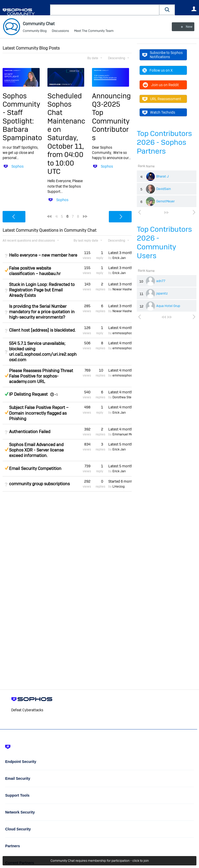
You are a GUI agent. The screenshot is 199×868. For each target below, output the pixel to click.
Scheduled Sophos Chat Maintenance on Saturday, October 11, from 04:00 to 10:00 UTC (66, 134)
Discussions (60, 31)
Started (120, 481)
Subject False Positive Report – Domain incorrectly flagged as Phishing (39, 413)
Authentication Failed (30, 432)
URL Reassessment (162, 99)
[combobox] (105, 10)
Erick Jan (119, 258)
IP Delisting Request (28, 394)
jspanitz (162, 293)
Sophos (17, 166)
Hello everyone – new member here (43, 255)
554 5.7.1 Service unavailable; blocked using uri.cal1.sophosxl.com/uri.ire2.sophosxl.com (43, 352)
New (185, 27)
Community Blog (35, 31)
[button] (167, 10)
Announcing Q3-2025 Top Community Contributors (111, 117)
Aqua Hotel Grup (168, 306)
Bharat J (162, 176)
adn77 (161, 281)
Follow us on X (157, 70)
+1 (56, 394)
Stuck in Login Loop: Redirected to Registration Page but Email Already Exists (42, 290)
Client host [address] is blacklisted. (42, 330)
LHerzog (119, 487)
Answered (6, 394)
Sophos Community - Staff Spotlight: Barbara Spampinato (22, 117)
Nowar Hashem (124, 289)
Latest (120, 252)
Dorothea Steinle (125, 397)
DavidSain (164, 189)
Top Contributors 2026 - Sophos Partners (164, 142)
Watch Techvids (159, 112)
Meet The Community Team (94, 31)
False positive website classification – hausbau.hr (35, 271)
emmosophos (122, 333)
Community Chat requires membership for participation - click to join (100, 861)
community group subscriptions (39, 484)
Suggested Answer (6, 270)
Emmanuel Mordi (125, 434)
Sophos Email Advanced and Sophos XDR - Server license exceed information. (36, 450)
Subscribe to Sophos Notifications (162, 55)
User (194, 9)
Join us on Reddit (161, 85)
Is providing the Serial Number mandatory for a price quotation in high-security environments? (42, 312)
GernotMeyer (165, 201)
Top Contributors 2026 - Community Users (164, 242)
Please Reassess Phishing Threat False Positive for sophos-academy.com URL (41, 376)
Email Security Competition (35, 469)
